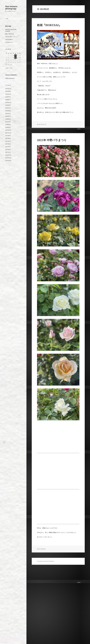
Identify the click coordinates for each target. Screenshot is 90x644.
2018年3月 (8, 125)
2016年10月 (8, 161)
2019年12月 (8, 102)
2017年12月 (8, 130)
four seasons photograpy (11, 7)
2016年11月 (8, 158)
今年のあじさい (9, 42)
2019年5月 (8, 111)
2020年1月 (8, 100)
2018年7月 (8, 116)
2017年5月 (8, 141)
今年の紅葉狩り (9, 39)
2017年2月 (8, 149)
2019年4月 (8, 113)
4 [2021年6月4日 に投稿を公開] (15, 55)
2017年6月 (8, 138)
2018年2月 (8, 127)
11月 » (11, 68)
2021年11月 (8, 89)
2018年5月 (8, 119)
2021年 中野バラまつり (11, 37)
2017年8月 (8, 136)
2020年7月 (8, 97)
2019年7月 (8, 108)
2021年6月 (8, 91)
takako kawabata (10, 78)
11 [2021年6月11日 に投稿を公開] (15, 58)
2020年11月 (8, 94)
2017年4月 (8, 144)
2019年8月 (8, 105)
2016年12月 (8, 155)
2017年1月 (8, 152)
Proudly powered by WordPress (46, 561)
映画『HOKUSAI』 (10, 34)
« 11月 (7, 68)
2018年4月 (8, 122)
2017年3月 (8, 147)
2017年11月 (8, 133)
